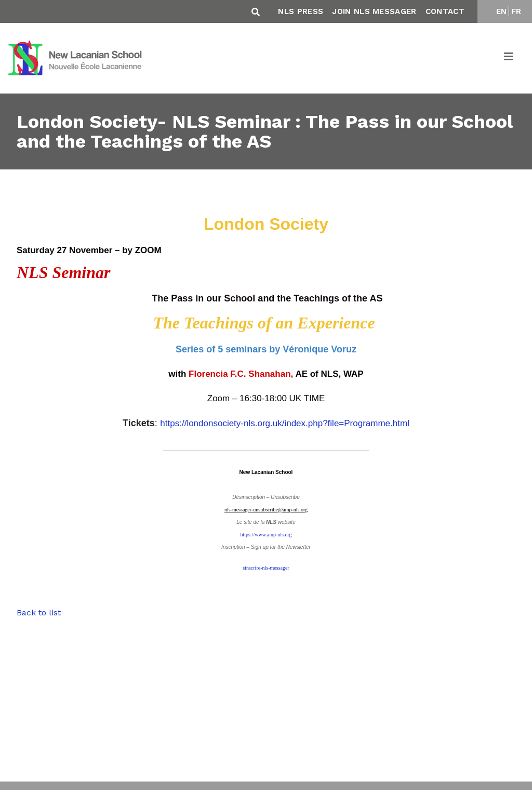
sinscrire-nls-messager (266, 568)
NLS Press (301, 11)
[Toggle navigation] (509, 58)
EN (502, 11)
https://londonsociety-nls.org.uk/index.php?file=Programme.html (285, 423)
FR (516, 11)
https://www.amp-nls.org (266, 535)
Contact (445, 11)
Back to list (39, 613)
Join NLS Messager (374, 11)
